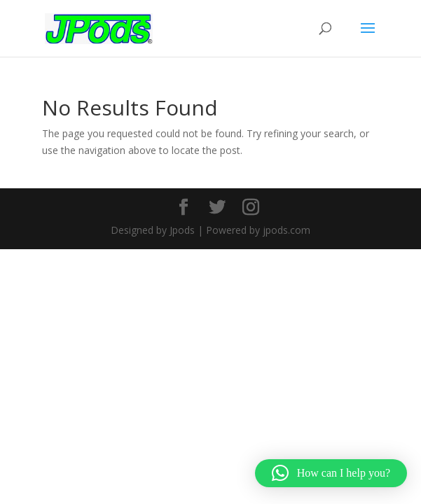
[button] (331, 473)
